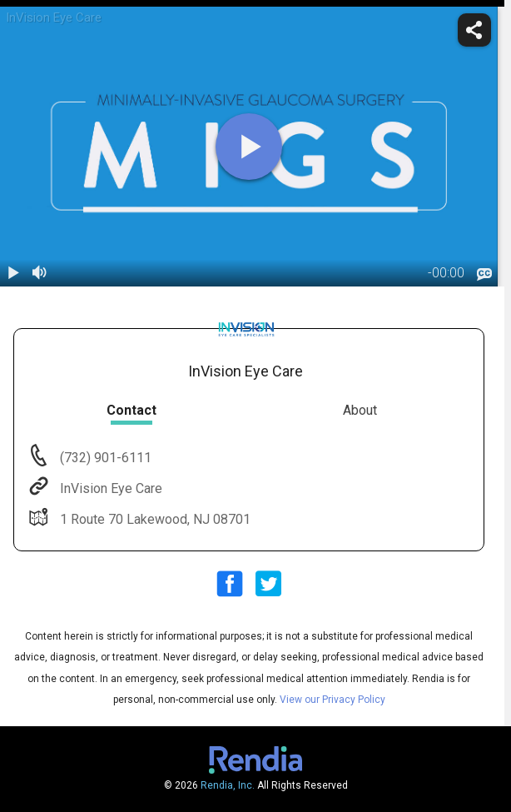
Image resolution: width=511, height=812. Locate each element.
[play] (249, 147)
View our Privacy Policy (332, 700)
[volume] (40, 273)
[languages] (484, 275)
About (360, 410)
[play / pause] (13, 273)
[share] (474, 30)
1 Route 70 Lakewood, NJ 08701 (154, 519)
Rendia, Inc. (228, 785)
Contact (131, 410)
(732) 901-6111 (104, 458)
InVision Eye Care (109, 488)
